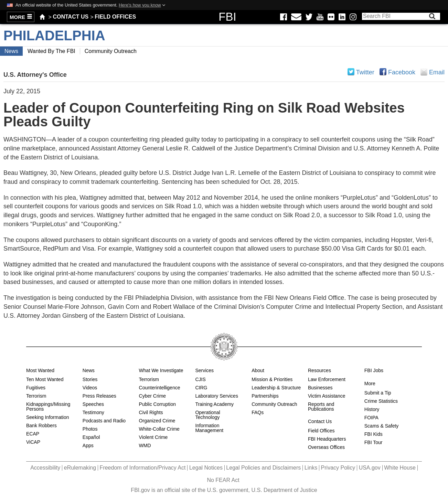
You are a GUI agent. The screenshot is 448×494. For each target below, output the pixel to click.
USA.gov (370, 468)
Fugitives (36, 388)
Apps (88, 445)
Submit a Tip (378, 393)
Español (91, 437)
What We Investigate (161, 370)
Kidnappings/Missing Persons (48, 407)
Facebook (402, 72)
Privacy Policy (338, 468)
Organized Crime (157, 421)
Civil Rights (151, 412)
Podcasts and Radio (104, 421)
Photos (90, 429)
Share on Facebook (383, 72)
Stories (90, 379)
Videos (90, 388)
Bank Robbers (41, 425)
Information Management (209, 428)
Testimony (93, 412)
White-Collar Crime (159, 429)
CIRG (201, 388)
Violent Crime (153, 437)
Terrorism (36, 396)
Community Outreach (111, 51)
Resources (319, 370)
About (258, 370)
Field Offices (115, 17)
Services (204, 370)
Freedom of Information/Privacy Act (143, 468)
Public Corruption (157, 404)
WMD (145, 445)
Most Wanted (40, 370)
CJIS (200, 379)
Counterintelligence (160, 388)
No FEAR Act (223, 480)
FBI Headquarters (327, 439)
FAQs (258, 412)
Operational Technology (207, 415)
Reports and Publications (321, 407)
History (372, 409)
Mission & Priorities (272, 379)
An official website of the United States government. (88, 5)
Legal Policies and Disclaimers (263, 468)
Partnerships (265, 396)
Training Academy (214, 404)
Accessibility (45, 468)
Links (311, 468)
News (11, 51)
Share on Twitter (351, 72)
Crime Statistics (381, 401)
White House (400, 468)
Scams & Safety (382, 426)
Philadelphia (54, 35)
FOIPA (371, 418)
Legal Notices (206, 468)
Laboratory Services (217, 396)
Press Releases (99, 396)
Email (424, 72)
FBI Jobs (374, 370)
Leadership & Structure (276, 388)
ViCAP (33, 442)
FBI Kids (374, 434)
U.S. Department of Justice (284, 490)
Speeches (93, 404)
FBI (227, 17)
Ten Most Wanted (45, 379)
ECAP (33, 434)
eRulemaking (80, 468)
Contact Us (71, 17)
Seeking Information (48, 417)
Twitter (365, 72)
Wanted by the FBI (51, 51)
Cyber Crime (153, 396)
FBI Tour (374, 442)
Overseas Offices (326, 447)
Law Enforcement (327, 379)
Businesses (320, 388)
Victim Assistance (327, 396)
